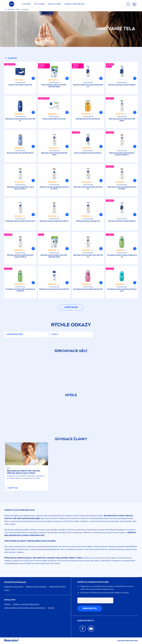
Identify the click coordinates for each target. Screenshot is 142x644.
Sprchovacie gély (15, 334)
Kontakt (51, 608)
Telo (18, 10)
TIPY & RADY (40, 4)
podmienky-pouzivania (14, 587)
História (8, 604)
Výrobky (27, 4)
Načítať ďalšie (71, 307)
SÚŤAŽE (54, 4)
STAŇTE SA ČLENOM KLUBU (93, 582)
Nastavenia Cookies (57, 587)
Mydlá (55, 334)
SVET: (10, 600)
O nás (7, 590)
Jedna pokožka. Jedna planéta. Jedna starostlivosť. (25, 608)
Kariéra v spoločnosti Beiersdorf (26, 604)
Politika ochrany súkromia (36, 587)
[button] (33, 78)
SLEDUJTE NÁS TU (86, 621)
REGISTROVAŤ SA (90, 608)
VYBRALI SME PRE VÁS (74, 4)
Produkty (11, 10)
